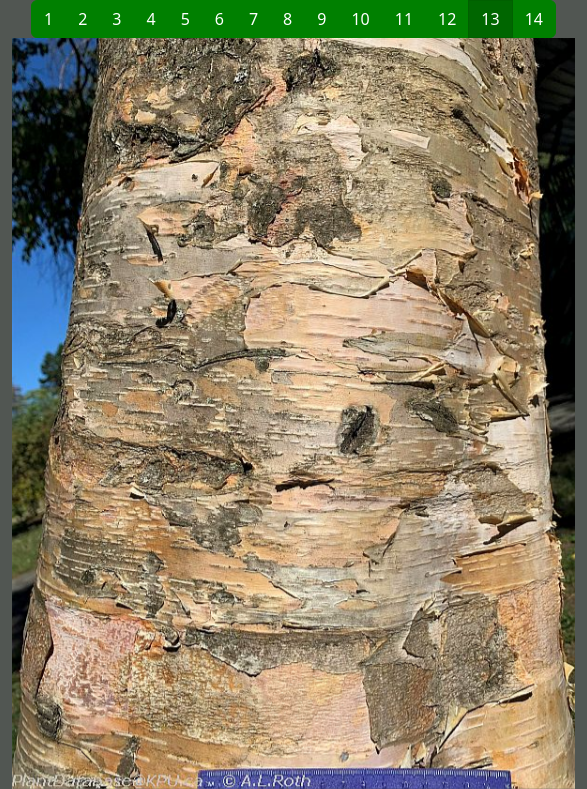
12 (447, 19)
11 (404, 19)
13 (490, 19)
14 (534, 19)
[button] (153, 413)
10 (360, 19)
